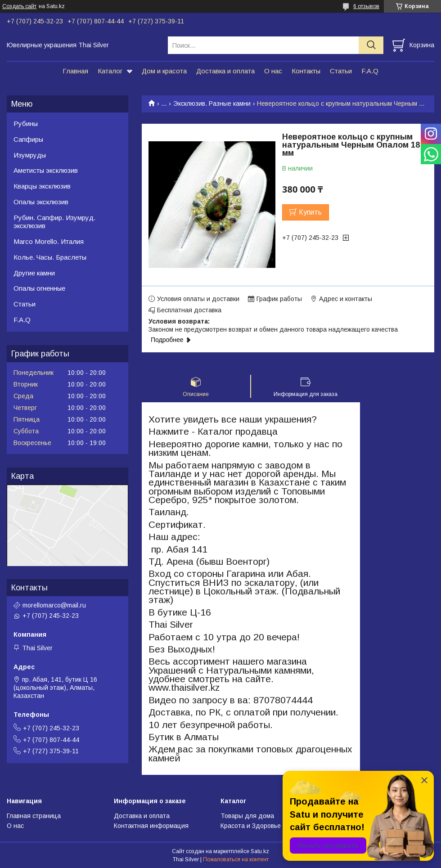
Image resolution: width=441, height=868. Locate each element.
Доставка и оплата (225, 71)
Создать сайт (19, 6)
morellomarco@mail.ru (54, 605)
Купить (310, 212)
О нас (273, 71)
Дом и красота (164, 71)
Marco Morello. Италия (49, 241)
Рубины (26, 124)
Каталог (110, 71)
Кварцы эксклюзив (42, 186)
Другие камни (34, 273)
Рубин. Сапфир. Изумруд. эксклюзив (54, 222)
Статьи (341, 71)
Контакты (306, 71)
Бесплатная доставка (189, 310)
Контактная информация (151, 826)
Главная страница (34, 816)
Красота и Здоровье (251, 826)
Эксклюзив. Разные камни (212, 103)
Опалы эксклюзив (41, 202)
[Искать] (371, 45)
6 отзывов (366, 6)
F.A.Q (370, 71)
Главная (75, 71)
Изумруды (30, 155)
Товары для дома (247, 816)
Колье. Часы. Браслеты (50, 257)
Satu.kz (260, 851)
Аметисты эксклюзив (46, 170)
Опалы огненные (39, 288)
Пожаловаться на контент (236, 859)
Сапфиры (28, 139)
